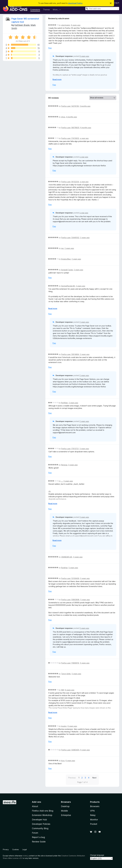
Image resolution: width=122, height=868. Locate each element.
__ (62, 481)
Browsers (95, 806)
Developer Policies (41, 824)
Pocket (94, 824)
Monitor (94, 820)
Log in (117, 3)
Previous (72, 778)
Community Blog (40, 828)
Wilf (62, 690)
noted (25, 856)
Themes (46, 10)
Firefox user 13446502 (70, 238)
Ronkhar (64, 568)
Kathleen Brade (22, 25)
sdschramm (66, 25)
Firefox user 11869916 (70, 663)
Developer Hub (39, 820)
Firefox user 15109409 (70, 578)
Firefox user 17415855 (70, 138)
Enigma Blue (66, 259)
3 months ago (85, 106)
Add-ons (37, 802)
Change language (97, 855)
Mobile (64, 811)
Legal (25, 849)
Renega (64, 465)
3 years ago (84, 449)
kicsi (63, 761)
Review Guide (39, 842)
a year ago (84, 138)
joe (62, 248)
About (35, 806)
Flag (50, 48)
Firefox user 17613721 (70, 449)
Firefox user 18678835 (70, 128)
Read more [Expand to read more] (57, 79)
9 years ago (76, 25)
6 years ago (70, 690)
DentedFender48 (68, 286)
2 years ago (85, 238)
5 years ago (73, 568)
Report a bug (38, 837)
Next (94, 778)
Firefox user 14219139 (70, 106)
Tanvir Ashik (66, 674)
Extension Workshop (42, 815)
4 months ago (72, 117)
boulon (64, 726)
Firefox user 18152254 (70, 182)
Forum (35, 833)
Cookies (16, 849)
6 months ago (86, 128)
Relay (93, 815)
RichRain (64, 403)
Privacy (6, 849)
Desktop (65, 806)
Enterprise (66, 815)
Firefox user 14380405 (70, 750)
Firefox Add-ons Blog (43, 811)
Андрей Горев (67, 270)
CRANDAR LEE (67, 557)
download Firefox (75, 3)
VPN (92, 811)
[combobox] (102, 9)
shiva (63, 117)
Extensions (35, 10)
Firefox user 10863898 (70, 600)
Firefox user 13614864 (70, 354)
